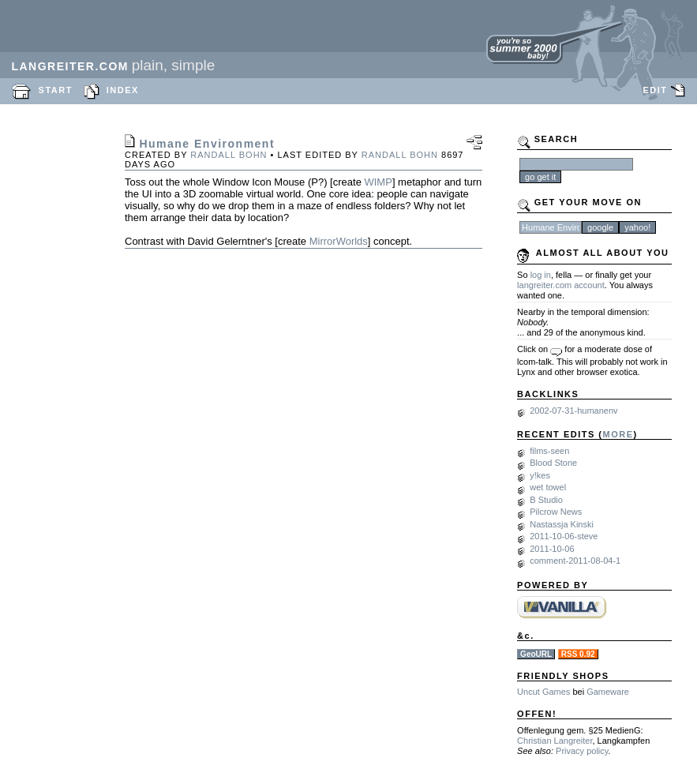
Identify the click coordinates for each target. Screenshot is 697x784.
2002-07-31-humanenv (573, 411)
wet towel (548, 487)
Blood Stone (553, 463)
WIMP (378, 182)
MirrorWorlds (339, 241)
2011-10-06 (552, 549)
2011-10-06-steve (564, 536)
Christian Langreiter (555, 741)
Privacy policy (582, 751)
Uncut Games (543, 692)
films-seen (549, 451)
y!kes (540, 475)
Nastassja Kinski (562, 524)
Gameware (608, 692)
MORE (618, 434)
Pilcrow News (556, 512)
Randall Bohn (229, 155)
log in (541, 275)
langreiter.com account (561, 285)
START (56, 90)
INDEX (123, 90)
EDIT (655, 90)
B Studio (546, 500)
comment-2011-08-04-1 (575, 561)
